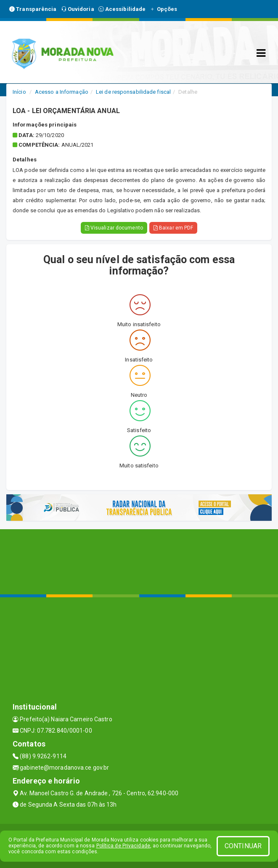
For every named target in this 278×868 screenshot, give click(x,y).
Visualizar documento (114, 228)
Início (19, 92)
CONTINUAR (243, 846)
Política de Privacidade (123, 846)
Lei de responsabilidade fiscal (133, 92)
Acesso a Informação (62, 92)
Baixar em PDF (173, 228)
